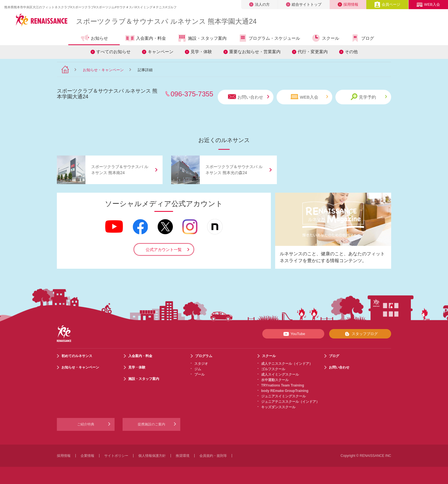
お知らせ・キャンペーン (103, 70)
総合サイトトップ (304, 4)
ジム (198, 369)
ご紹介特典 (86, 424)
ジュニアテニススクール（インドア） (290, 402)
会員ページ (387, 4)
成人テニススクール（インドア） (287, 364)
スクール (325, 38)
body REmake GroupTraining (285, 391)
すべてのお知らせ (113, 52)
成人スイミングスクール (280, 375)
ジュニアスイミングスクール (283, 396)
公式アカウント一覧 (164, 250)
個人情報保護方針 (152, 456)
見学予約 (369, 97)
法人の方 (259, 4)
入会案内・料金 (146, 39)
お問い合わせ (249, 97)
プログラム (204, 356)
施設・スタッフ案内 (202, 38)
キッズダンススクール (278, 407)
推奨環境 (183, 456)
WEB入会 (428, 4)
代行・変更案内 (313, 52)
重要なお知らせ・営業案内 (255, 52)
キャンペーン (161, 52)
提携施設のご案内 (151, 424)
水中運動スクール (275, 380)
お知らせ (94, 38)
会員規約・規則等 (213, 456)
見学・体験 (201, 52)
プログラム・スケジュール (269, 38)
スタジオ (201, 364)
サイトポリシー (116, 456)
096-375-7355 (192, 94)
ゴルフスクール (273, 369)
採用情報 (348, 4)
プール (199, 375)
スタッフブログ (360, 334)
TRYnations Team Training (283, 385)
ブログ (362, 38)
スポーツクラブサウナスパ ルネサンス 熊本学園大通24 (166, 21)
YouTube (293, 334)
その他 (351, 52)
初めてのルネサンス (77, 356)
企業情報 (87, 456)
